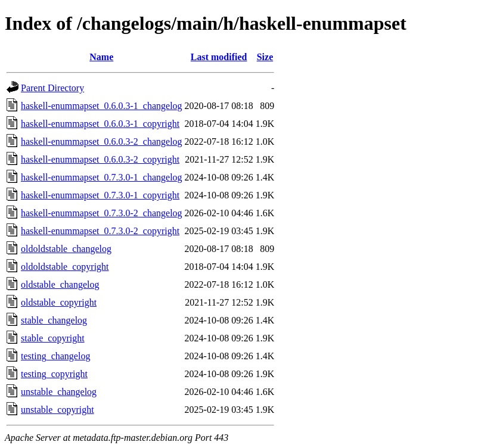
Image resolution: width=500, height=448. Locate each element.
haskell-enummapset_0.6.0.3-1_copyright (100, 124)
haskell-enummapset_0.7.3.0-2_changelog (102, 213)
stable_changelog (54, 320)
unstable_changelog (59, 392)
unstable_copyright (58, 410)
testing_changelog (55, 356)
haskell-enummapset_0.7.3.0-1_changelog (102, 177)
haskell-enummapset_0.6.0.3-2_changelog (102, 141)
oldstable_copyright (59, 302)
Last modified (219, 57)
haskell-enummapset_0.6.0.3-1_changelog (102, 106)
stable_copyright (53, 338)
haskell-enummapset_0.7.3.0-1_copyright (100, 195)
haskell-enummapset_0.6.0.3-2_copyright (100, 159)
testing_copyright (54, 374)
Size (265, 57)
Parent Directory (52, 88)
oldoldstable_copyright (65, 267)
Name (101, 57)
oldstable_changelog (60, 284)
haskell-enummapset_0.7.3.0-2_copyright (100, 231)
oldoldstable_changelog (66, 249)
